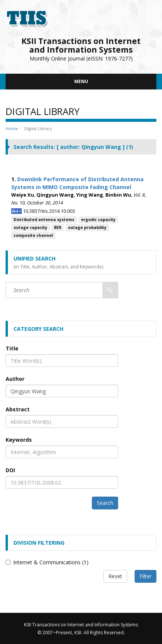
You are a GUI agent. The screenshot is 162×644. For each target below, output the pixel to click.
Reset (115, 576)
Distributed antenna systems (44, 220)
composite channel (33, 235)
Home (12, 128)
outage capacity (30, 227)
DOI (10, 470)
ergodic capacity (98, 220)
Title (12, 348)
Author (15, 379)
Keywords (19, 440)
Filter (145, 576)
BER (58, 227)
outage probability (87, 227)
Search (105, 503)
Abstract (18, 409)
